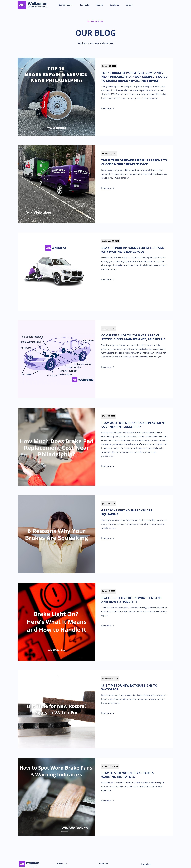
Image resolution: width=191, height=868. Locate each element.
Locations (146, 864)
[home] (37, 5)
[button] (66, 5)
